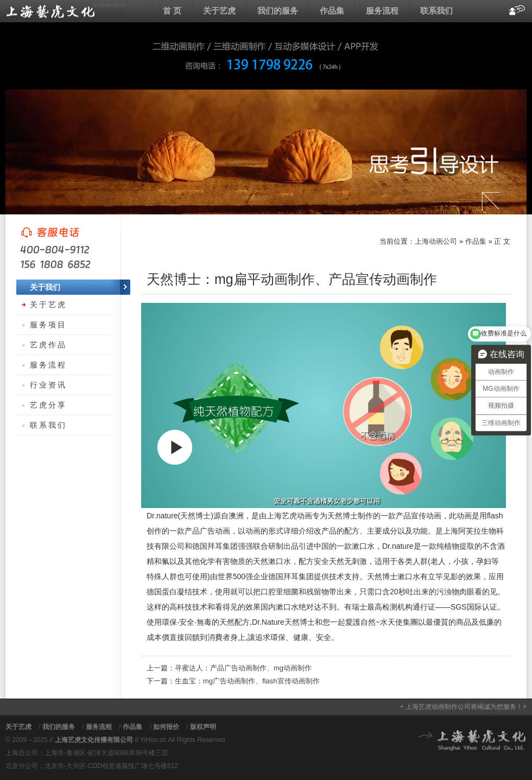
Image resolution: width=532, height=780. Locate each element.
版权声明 (203, 727)
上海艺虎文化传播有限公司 (94, 740)
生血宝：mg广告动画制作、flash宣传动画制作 (247, 681)
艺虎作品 (48, 345)
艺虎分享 (48, 405)
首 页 (172, 11)
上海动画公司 (65, 11)
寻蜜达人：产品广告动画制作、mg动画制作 (243, 668)
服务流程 (382, 11)
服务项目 (48, 325)
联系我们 (436, 11)
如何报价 (166, 727)
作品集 (332, 11)
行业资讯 (48, 385)
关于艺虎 (219, 11)
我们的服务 (278, 11)
